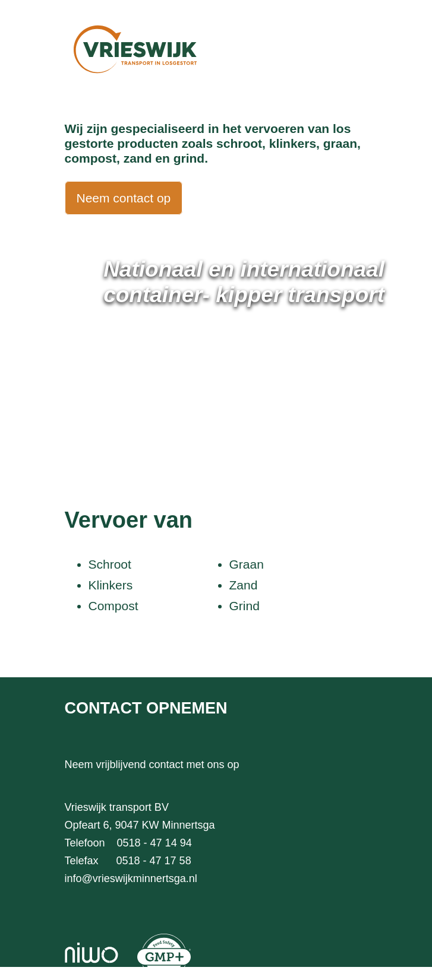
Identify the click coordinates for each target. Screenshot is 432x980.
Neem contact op (124, 198)
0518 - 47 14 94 (154, 843)
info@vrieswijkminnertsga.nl (131, 878)
